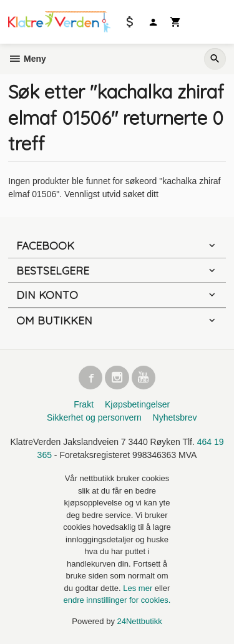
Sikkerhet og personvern (94, 417)
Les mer (139, 588)
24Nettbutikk (140, 621)
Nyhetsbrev (175, 417)
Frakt (84, 404)
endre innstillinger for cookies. (117, 600)
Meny (27, 59)
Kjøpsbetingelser (137, 404)
